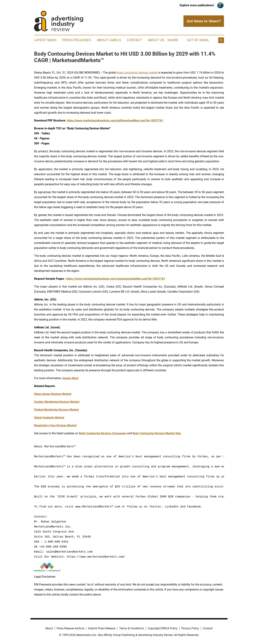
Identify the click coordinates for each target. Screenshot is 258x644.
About (49, 628)
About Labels (109, 40)
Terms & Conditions (132, 628)
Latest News (45, 40)
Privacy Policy (190, 628)
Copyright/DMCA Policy (163, 628)
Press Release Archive (70, 628)
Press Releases (77, 40)
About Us (156, 40)
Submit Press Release (102, 628)
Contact (134, 40)
